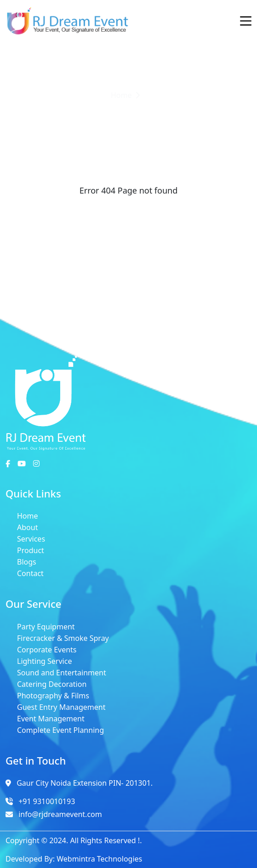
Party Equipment (46, 627)
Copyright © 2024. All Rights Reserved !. (74, 840)
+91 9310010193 (47, 801)
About (27, 527)
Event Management (51, 719)
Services (31, 539)
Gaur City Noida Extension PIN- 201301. (85, 783)
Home (28, 516)
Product (31, 550)
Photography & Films (53, 696)
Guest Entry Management (61, 707)
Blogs (27, 562)
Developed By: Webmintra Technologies (74, 859)
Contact (30, 573)
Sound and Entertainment (62, 673)
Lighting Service (44, 661)
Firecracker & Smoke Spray (63, 638)
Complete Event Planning (60, 730)
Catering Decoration (52, 684)
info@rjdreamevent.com (60, 814)
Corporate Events (47, 650)
